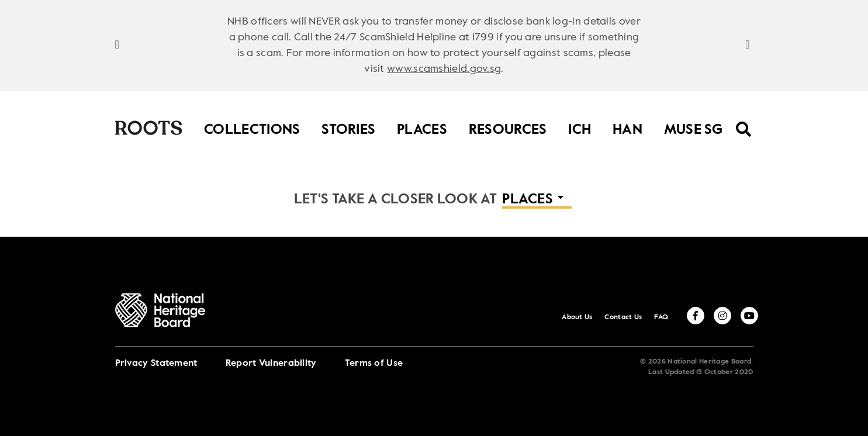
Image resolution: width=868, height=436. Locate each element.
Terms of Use (374, 364)
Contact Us (623, 317)
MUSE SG (694, 127)
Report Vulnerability (271, 364)
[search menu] (744, 122)
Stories (348, 127)
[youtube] (749, 316)
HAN (627, 127)
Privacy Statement (156, 364)
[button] (537, 200)
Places (422, 127)
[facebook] (696, 316)
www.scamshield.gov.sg (444, 69)
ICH (580, 127)
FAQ (661, 317)
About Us (577, 317)
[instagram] (722, 316)
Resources (508, 127)
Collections (252, 127)
